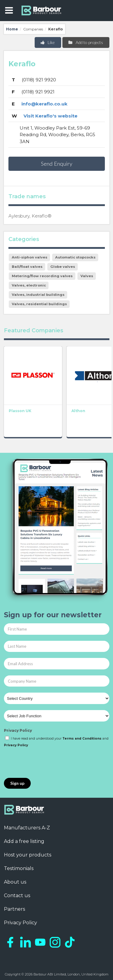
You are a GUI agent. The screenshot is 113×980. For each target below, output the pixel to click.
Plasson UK (20, 411)
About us (15, 882)
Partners (14, 909)
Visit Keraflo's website (50, 116)
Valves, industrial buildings (38, 295)
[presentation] (50, 763)
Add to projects (85, 42)
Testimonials (19, 868)
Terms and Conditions (82, 739)
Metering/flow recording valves (42, 276)
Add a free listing (24, 841)
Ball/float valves (27, 267)
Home (12, 29)
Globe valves (63, 267)
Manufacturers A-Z (27, 828)
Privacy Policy (18, 730)
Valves (87, 276)
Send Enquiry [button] (57, 164)
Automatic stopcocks (75, 257)
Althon (78, 411)
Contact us (17, 895)
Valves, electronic (29, 285)
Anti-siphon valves (30, 257)
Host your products (28, 855)
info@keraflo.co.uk (44, 104)
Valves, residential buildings (39, 304)
